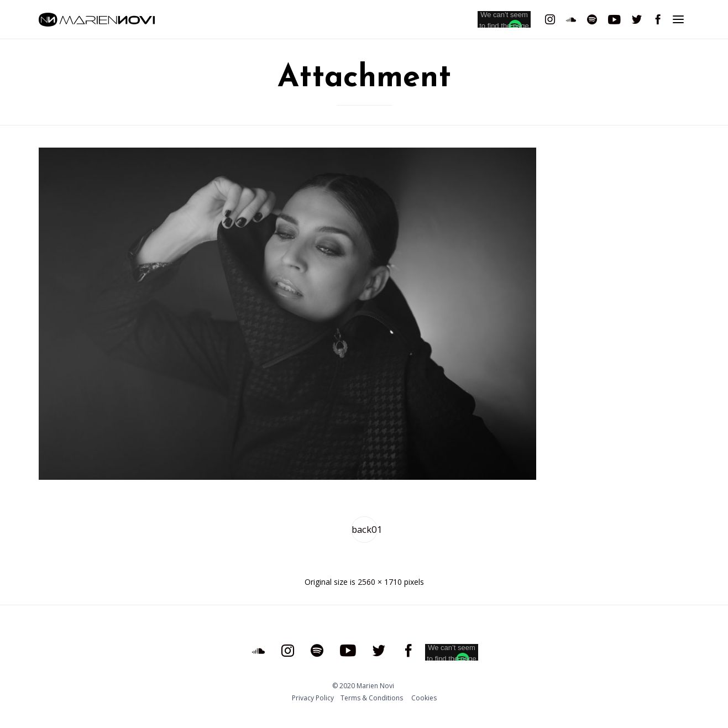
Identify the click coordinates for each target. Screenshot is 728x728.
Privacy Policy (313, 698)
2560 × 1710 (380, 582)
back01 (365, 529)
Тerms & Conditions (372, 698)
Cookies (424, 698)
